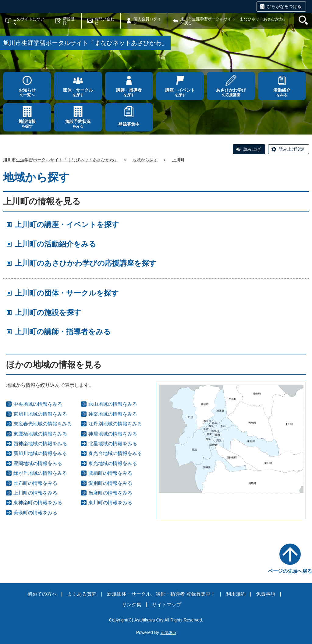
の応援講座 (231, 92)
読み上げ (252, 149)
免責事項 (266, 594)
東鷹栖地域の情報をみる (40, 434)
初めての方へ (42, 594)
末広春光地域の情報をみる (43, 424)
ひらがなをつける (284, 6)
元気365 (168, 632)
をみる (282, 92)
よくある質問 (82, 594)
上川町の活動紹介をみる (55, 244)
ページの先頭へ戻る (290, 571)
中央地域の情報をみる (38, 404)
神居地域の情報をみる (113, 434)
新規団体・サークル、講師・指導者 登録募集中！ (161, 594)
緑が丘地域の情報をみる (40, 473)
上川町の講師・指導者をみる (63, 332)
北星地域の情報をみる (113, 444)
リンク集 (132, 605)
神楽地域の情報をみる (113, 414)
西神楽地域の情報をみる (40, 444)
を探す (78, 92)
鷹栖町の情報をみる (110, 473)
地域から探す (145, 160)
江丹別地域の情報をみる (115, 424)
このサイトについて (29, 21)
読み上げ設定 (292, 149)
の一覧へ (27, 92)
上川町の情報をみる (35, 493)
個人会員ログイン (147, 21)
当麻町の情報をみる (110, 493)
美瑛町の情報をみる (35, 513)
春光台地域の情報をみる (115, 453)
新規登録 (69, 21)
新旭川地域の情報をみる (40, 453)
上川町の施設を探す (48, 312)
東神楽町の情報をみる (38, 503)
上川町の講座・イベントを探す (67, 224)
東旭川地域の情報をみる (40, 414)
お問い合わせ (104, 21)
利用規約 (236, 594)
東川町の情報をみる (110, 503)
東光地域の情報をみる (113, 463)
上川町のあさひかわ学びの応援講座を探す (86, 263)
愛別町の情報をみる (110, 483)
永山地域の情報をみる (113, 404)
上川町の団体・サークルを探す (67, 293)
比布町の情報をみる (35, 483)
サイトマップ (167, 605)
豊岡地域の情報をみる (38, 463)
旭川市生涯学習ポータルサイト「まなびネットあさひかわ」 (61, 160)
